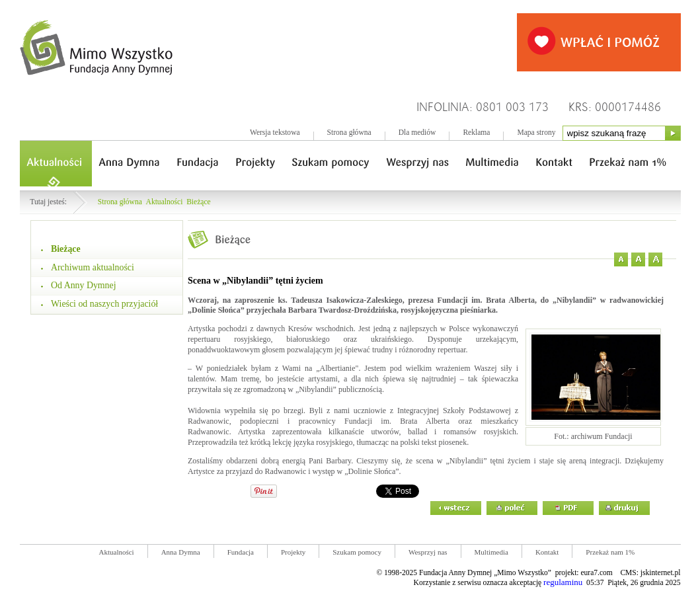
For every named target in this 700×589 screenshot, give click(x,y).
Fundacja (241, 552)
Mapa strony (536, 133)
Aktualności (165, 202)
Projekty (293, 552)
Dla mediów (417, 133)
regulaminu (563, 582)
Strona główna (349, 133)
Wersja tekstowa (275, 133)
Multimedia (491, 552)
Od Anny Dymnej (84, 285)
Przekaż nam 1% (610, 552)
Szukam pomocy (357, 552)
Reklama (476, 133)
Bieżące (199, 202)
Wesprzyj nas (428, 552)
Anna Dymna (181, 552)
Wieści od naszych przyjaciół (104, 304)
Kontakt (547, 552)
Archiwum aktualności (93, 267)
